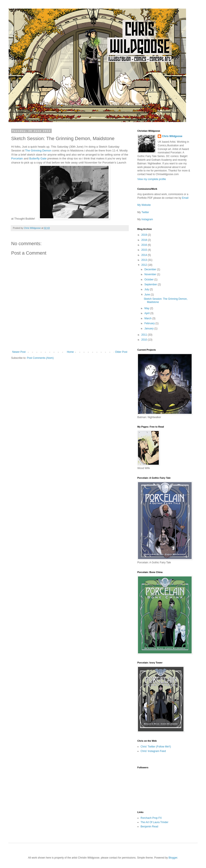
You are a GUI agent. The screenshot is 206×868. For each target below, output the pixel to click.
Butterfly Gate (38, 158)
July (147, 289)
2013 (145, 260)
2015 (145, 250)
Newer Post (19, 352)
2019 (145, 235)
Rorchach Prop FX (151, 818)
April (147, 313)
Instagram (147, 219)
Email (185, 198)
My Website (144, 205)
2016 (145, 245)
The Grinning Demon (38, 151)
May (147, 308)
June (148, 295)
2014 (145, 255)
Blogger (173, 858)
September (151, 284)
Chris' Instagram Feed (153, 751)
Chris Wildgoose (172, 136)
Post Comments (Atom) (40, 358)
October (149, 280)
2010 (145, 340)
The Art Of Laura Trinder (154, 822)
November (151, 274)
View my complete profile (152, 179)
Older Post (121, 352)
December (151, 269)
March (148, 318)
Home (70, 352)
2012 (145, 265)
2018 (145, 240)
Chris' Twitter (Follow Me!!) (156, 747)
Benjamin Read (149, 827)
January (149, 329)
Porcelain (17, 158)
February (150, 323)
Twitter (145, 212)
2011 (145, 335)
